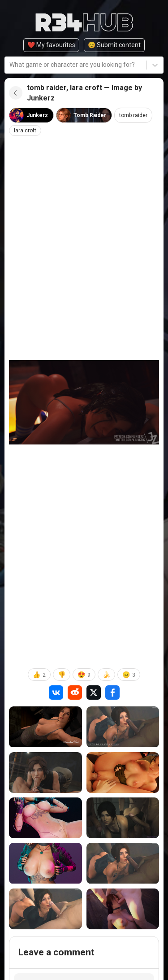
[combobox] (10, 65)
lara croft (25, 131)
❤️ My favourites (51, 45)
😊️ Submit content (114, 45)
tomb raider (133, 115)
